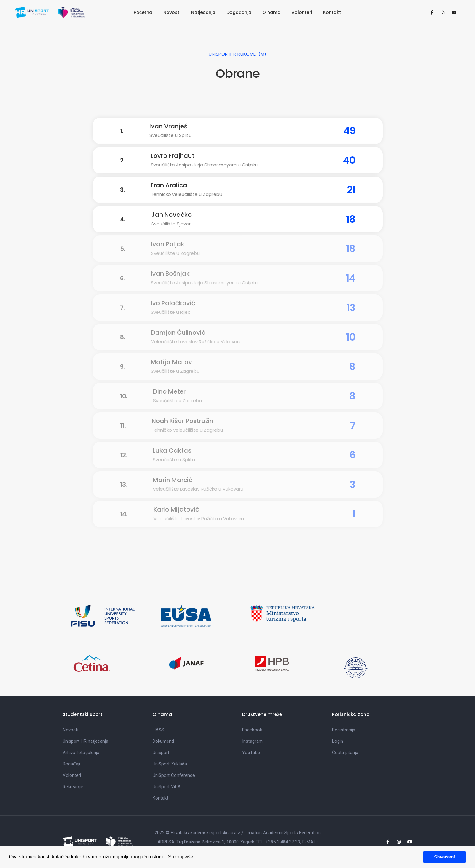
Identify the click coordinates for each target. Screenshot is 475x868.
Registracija (344, 730)
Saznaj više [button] (181, 857)
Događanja (239, 12)
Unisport (161, 753)
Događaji (71, 764)
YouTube (251, 753)
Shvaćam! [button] (445, 857)
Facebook (252, 730)
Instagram (252, 741)
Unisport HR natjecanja (85, 741)
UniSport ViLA (166, 787)
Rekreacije (73, 787)
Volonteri (302, 12)
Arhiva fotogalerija (81, 753)
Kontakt (332, 12)
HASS (158, 730)
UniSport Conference (174, 775)
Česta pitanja (345, 753)
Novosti (172, 12)
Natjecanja (203, 12)
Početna (143, 12)
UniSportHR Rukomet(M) (237, 54)
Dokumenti (163, 741)
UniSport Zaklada (170, 764)
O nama (271, 12)
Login (338, 741)
